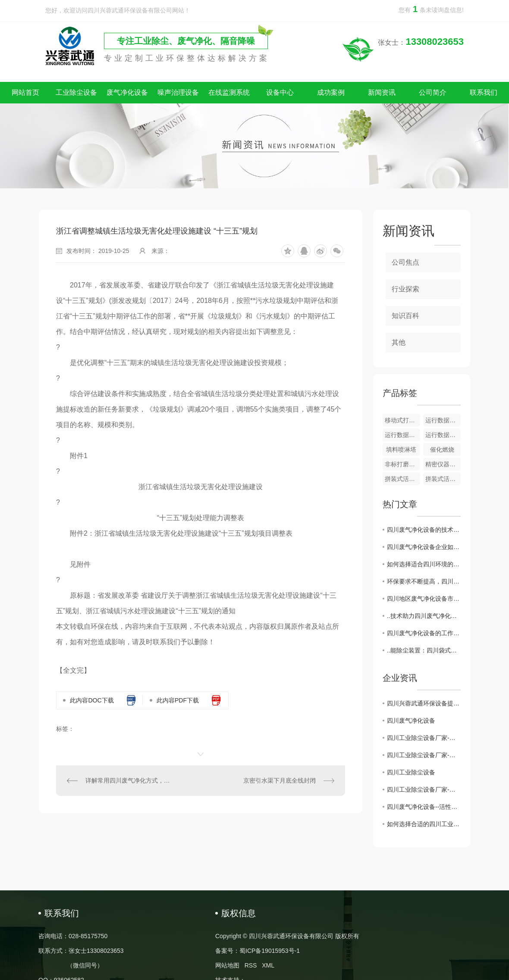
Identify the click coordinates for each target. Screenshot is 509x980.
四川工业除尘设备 (411, 772)
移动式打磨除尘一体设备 (402, 420)
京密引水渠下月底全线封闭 (280, 780)
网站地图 (227, 965)
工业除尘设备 (76, 92)
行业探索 (405, 289)
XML (268, 965)
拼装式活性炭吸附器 (402, 479)
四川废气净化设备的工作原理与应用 (424, 633)
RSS (251, 965)
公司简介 (433, 92)
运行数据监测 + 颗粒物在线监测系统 (443, 435)
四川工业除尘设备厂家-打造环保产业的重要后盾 (424, 738)
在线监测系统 (229, 92)
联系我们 (484, 92)
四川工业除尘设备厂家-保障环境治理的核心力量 (424, 790)
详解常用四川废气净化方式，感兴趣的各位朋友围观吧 (129, 780)
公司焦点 (405, 262)
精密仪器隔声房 (443, 464)
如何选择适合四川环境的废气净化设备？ (424, 564)
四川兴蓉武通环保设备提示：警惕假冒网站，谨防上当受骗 (424, 703)
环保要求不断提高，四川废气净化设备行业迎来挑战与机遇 (424, 581)
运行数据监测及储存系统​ (443, 420)
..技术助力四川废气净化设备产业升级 (424, 616)
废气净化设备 (127, 92)
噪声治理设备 (178, 92)
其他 (399, 342)
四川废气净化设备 (411, 721)
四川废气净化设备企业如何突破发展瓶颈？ (424, 547)
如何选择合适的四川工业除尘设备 (424, 824)
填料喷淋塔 (401, 449)
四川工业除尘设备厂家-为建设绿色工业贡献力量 (424, 755)
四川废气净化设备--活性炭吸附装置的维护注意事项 (424, 807)
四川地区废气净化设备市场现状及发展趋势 (424, 599)
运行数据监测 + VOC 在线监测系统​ (402, 435)
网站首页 (25, 92)
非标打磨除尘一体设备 (402, 464)
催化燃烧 (442, 449)
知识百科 (405, 316)
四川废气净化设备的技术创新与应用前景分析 (424, 530)
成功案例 (331, 92)
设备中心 (280, 92)
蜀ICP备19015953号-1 (270, 951)
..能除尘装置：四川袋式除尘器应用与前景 (424, 650)
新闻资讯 (382, 92)
